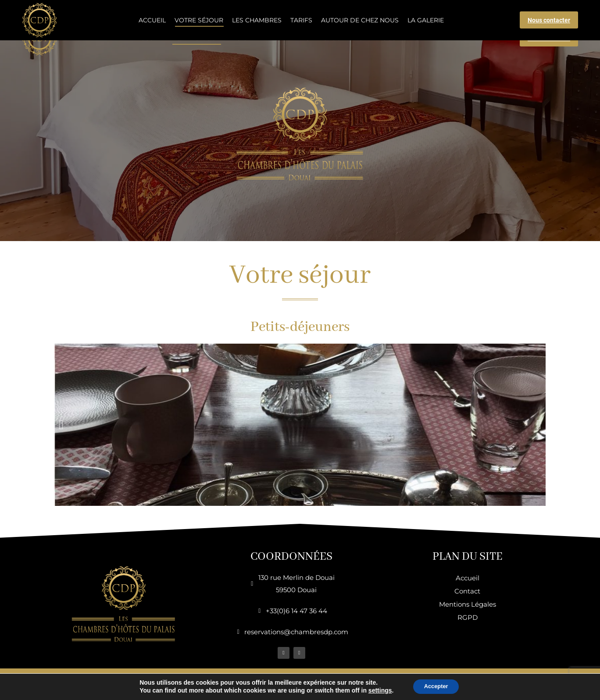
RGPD (468, 617)
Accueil (468, 578)
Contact (467, 591)
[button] (61, 425)
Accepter (436, 686)
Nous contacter (549, 38)
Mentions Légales (468, 604)
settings (377, 690)
